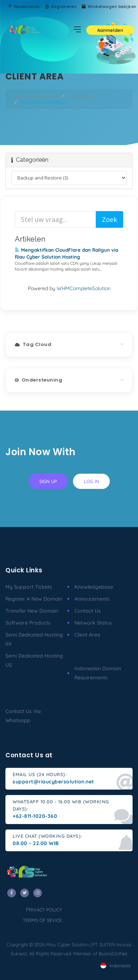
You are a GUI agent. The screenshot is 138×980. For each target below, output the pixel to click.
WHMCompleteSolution (84, 288)
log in (91, 481)
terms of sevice (42, 920)
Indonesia (116, 965)
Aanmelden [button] (110, 30)
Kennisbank (80, 96)
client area (87, 635)
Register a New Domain (34, 599)
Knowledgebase (94, 587)
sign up (48, 481)
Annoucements (92, 599)
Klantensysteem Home (36, 96)
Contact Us (88, 611)
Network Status (93, 623)
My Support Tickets (29, 587)
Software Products (28, 623)
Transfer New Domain (32, 611)
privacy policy (44, 910)
